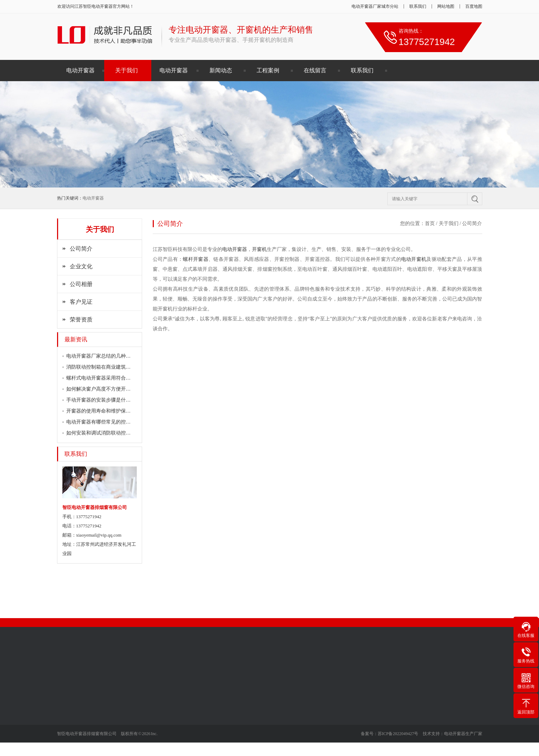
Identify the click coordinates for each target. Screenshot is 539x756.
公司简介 (81, 249)
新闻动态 (221, 70)
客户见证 (81, 302)
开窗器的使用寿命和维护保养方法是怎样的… (116, 411)
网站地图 (446, 6)
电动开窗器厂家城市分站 (375, 6)
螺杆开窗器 (196, 259)
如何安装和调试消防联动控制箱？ (103, 433)
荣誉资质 (81, 320)
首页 (430, 223)
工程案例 (268, 70)
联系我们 (418, 6)
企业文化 (81, 266)
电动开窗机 (414, 259)
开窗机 (259, 249)
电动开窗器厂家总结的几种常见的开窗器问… (116, 356)
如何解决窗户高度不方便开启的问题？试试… (116, 389)
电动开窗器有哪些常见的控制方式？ (106, 422)
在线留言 (315, 70)
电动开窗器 (102, 6)
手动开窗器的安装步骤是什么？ (101, 400)
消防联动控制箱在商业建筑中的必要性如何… (116, 367)
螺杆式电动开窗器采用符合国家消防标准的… (116, 378)
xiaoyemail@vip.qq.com (99, 535)
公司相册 (81, 284)
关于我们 (127, 70)
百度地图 (474, 6)
